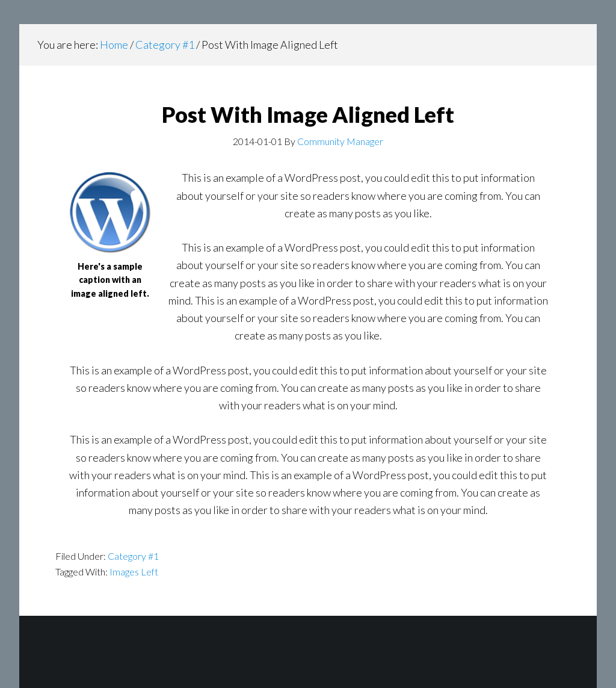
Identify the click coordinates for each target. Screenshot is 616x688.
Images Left (134, 572)
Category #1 (133, 556)
